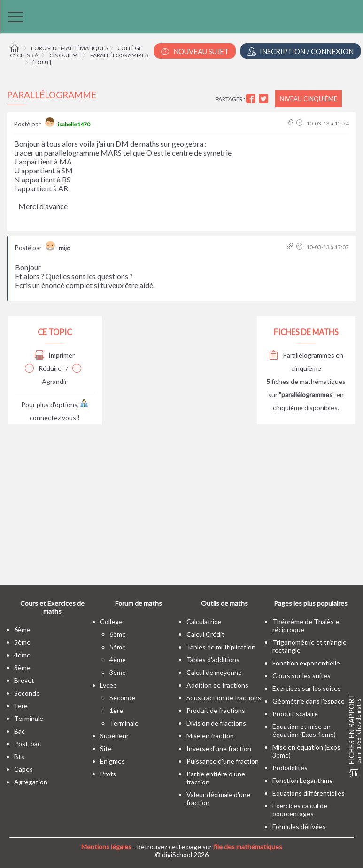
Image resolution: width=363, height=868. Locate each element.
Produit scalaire (295, 714)
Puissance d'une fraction (223, 761)
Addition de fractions (217, 685)
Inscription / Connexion (301, 51)
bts (19, 756)
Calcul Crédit (205, 634)
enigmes (112, 761)
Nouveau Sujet (195, 51)
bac (19, 731)
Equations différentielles (309, 793)
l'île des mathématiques (248, 847)
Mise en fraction (210, 736)
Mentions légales (106, 847)
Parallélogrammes (119, 55)
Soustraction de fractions (224, 698)
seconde (27, 693)
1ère (21, 706)
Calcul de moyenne (214, 672)
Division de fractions (216, 723)
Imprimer (55, 355)
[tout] (42, 62)
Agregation (31, 782)
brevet (24, 680)
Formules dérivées (299, 826)
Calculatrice (204, 622)
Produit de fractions (216, 710)
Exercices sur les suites (307, 688)
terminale (29, 718)
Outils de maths (224, 603)
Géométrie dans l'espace (309, 701)
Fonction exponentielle (306, 663)
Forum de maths (139, 603)
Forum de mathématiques (70, 48)
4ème (22, 655)
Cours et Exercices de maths (52, 607)
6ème (22, 629)
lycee (108, 685)
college (111, 622)
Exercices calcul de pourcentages (300, 810)
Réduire (43, 368)
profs (108, 774)
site (106, 748)
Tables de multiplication (221, 647)
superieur (114, 736)
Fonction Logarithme (303, 780)
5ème (22, 642)
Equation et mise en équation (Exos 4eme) (304, 730)
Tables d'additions (213, 660)
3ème (22, 668)
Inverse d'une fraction (219, 748)
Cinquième (65, 55)
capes (23, 769)
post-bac (27, 744)
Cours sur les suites (301, 676)
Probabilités (290, 768)
